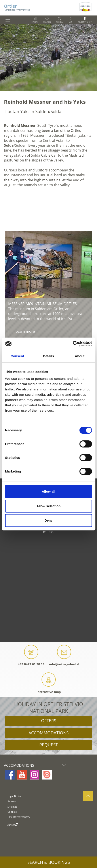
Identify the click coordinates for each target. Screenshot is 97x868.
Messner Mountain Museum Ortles (42, 304)
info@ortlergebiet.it (64, 656)
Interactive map (49, 683)
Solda (9, 145)
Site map (12, 807)
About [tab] (80, 356)
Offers (49, 721)
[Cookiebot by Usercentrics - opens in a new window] (73, 344)
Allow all (48, 491)
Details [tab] (49, 356)
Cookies (12, 812)
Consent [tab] (17, 356)
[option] (48, 58)
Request (49, 745)
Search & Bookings (49, 862)
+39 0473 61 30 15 (31, 656)
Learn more (25, 331)
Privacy (12, 801)
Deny (48, 520)
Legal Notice (14, 796)
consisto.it (13, 824)
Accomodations (36, 765)
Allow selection (48, 506)
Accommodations (48, 733)
